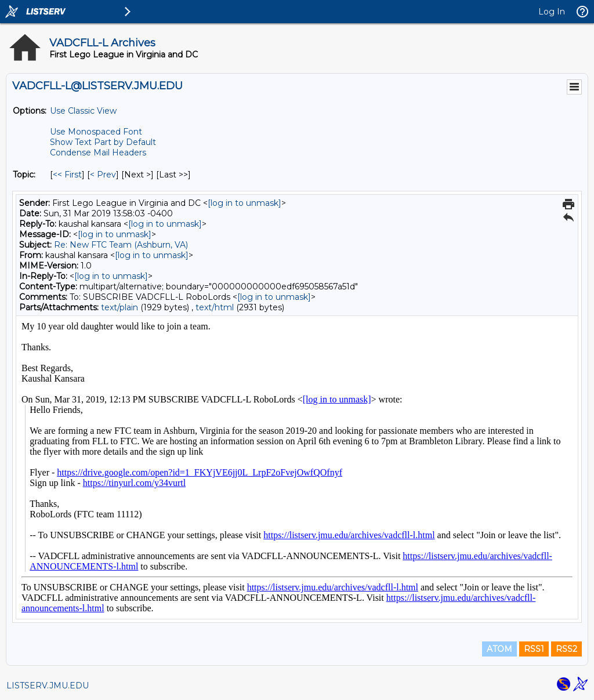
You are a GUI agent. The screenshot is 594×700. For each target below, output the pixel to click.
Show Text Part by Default (103, 142)
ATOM (499, 649)
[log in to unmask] (245, 203)
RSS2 (566, 649)
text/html (215, 307)
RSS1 (534, 649)
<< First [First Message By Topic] (67, 175)
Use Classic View (83, 111)
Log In (552, 12)
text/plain (119, 307)
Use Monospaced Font (96, 132)
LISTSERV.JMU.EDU (48, 686)
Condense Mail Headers (98, 153)
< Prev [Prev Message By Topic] (103, 175)
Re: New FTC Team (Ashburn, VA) (121, 245)
